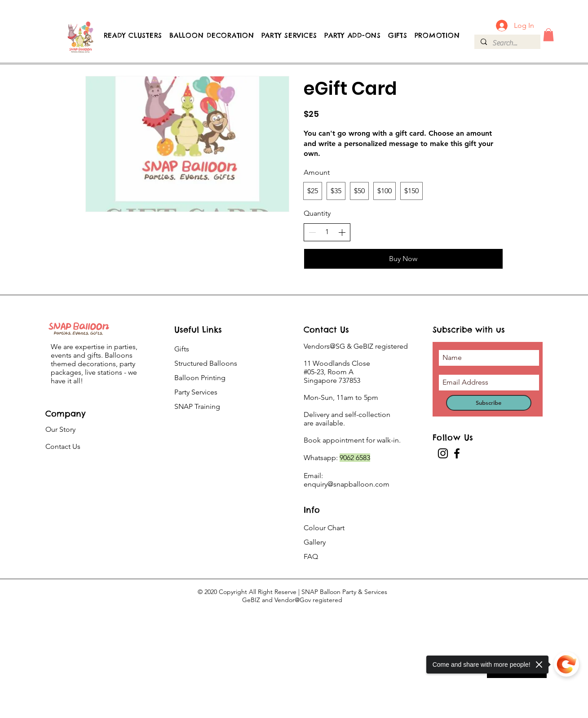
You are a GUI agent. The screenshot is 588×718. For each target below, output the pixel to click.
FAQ (311, 556)
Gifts (182, 349)
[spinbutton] (327, 232)
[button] (548, 35)
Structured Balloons (206, 363)
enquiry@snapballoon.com (347, 484)
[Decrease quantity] (312, 232)
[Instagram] (443, 453)
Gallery (315, 542)
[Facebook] (457, 453)
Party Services (196, 392)
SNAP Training (197, 406)
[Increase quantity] (342, 232)
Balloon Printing (200, 378)
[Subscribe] (489, 403)
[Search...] (507, 43)
